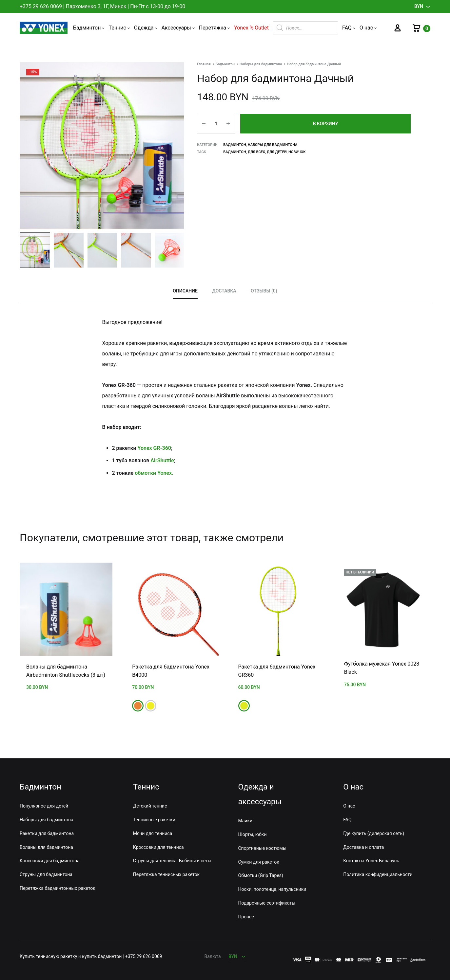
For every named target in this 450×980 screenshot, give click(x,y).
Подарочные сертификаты (267, 903)
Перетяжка (215, 28)
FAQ (349, 28)
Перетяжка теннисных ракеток (166, 874)
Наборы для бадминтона (261, 64)
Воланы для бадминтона (46, 847)
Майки (245, 821)
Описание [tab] (185, 291)
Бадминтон (89, 28)
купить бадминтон (102, 956)
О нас (368, 28)
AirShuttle (162, 460)
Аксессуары (178, 28)
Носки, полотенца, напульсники (272, 889)
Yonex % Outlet (251, 28)
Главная (204, 64)
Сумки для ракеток (259, 862)
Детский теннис (150, 806)
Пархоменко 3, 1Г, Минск (96, 6)
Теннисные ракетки (154, 820)
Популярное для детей (44, 806)
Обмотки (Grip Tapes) (261, 875)
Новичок (297, 152)
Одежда (146, 28)
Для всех (256, 152)
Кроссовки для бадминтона (50, 861)
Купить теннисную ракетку (48, 956)
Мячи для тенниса (153, 833)
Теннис (119, 28)
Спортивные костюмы (262, 848)
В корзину (326, 124)
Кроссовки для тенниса (158, 847)
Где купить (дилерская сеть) (374, 833)
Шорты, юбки (253, 834)
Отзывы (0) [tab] (264, 291)
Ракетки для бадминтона (47, 833)
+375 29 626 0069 (41, 6)
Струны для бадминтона (46, 874)
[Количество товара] (216, 124)
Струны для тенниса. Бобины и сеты (172, 861)
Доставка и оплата (363, 847)
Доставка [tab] (224, 291)
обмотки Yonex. (154, 473)
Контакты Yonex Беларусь (371, 861)
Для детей (277, 152)
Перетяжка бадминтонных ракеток (58, 888)
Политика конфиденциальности (378, 874)
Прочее (246, 916)
